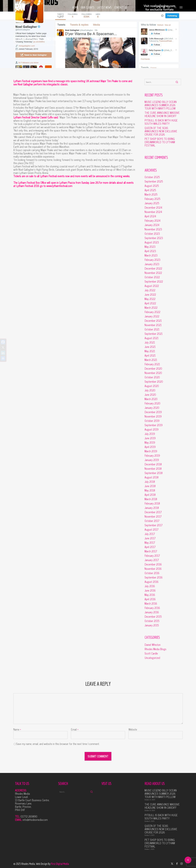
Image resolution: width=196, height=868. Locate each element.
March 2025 (151, 194)
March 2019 (151, 451)
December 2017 (153, 512)
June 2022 (150, 295)
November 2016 (153, 569)
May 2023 (150, 247)
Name (17, 729)
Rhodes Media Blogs (48, 45)
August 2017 (151, 530)
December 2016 (153, 564)
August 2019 (151, 429)
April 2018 (150, 495)
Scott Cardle (151, 653)
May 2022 (150, 299)
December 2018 (153, 464)
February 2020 (152, 403)
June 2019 (150, 438)
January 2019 (152, 460)
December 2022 (153, 268)
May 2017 (150, 543)
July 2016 (150, 586)
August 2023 (152, 242)
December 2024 (153, 208)
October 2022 (152, 277)
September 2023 (154, 238)
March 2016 (151, 604)
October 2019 (152, 421)
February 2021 (152, 364)
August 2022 (152, 286)
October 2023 (152, 234)
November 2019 (153, 416)
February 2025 (152, 199)
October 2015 (152, 621)
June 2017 (150, 538)
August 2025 (152, 186)
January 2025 (152, 203)
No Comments (170, 35)
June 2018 (150, 486)
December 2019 (153, 412)
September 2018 (154, 473)
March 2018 (151, 499)
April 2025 (150, 190)
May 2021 (150, 351)
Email (75, 729)
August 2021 (151, 338)
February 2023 (152, 260)
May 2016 (150, 595)
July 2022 (150, 290)
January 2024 (152, 225)
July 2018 (150, 482)
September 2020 (154, 382)
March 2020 (151, 399)
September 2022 (154, 281)
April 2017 (150, 547)
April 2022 (150, 303)
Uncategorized (152, 658)
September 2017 (154, 525)
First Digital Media (60, 864)
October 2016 (152, 573)
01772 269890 (29, 816)
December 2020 (153, 369)
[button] (181, 7)
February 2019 (152, 456)
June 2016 (150, 590)
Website (133, 729)
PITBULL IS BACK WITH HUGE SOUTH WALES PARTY (161, 122)
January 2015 (152, 625)
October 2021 (152, 329)
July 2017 (150, 534)
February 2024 (153, 221)
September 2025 (154, 181)
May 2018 (150, 490)
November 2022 (153, 273)
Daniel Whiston (153, 645)
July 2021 (150, 342)
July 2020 (150, 390)
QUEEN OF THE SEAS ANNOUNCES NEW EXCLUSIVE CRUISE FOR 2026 (161, 131)
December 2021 (153, 321)
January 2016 (152, 612)
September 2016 (154, 577)
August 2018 (151, 477)
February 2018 (152, 503)
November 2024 (153, 212)
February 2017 (152, 556)
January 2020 (152, 408)
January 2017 (152, 560)
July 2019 (150, 434)
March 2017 (151, 551)
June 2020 (150, 395)
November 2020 (153, 373)
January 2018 (152, 508)
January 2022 (152, 316)
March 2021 (151, 360)
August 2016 (151, 582)
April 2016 (150, 599)
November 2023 (153, 229)
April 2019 (150, 447)
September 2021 (154, 334)
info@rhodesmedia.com (35, 820)
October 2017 (152, 521)
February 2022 (152, 312)
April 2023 (150, 251)
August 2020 (152, 386)
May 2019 (150, 442)
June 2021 (150, 347)
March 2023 (151, 255)
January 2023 (152, 264)
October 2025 (152, 177)
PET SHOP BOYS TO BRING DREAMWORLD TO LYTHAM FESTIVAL (160, 142)
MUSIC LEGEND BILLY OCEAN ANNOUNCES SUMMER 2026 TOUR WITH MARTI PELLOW (161, 105)
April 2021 (150, 355)
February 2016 (152, 608)
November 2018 (153, 469)
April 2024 (150, 216)
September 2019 (154, 425)
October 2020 (152, 377)
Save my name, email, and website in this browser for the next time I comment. (58, 744)
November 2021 (153, 325)
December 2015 (153, 617)
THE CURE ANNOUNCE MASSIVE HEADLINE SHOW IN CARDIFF (162, 114)
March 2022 (151, 308)
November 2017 (153, 516)
